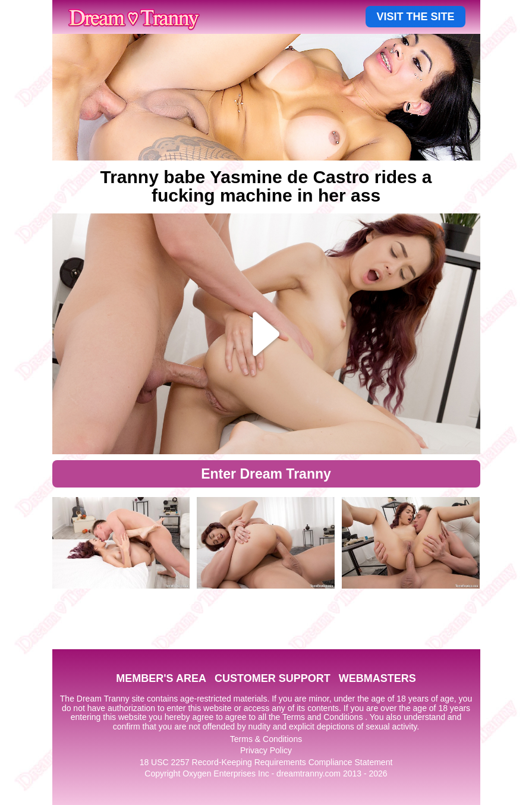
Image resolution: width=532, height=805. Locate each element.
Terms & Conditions (266, 739)
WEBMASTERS (377, 678)
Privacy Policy (266, 750)
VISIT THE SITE (415, 17)
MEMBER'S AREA (161, 678)
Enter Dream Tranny (266, 474)
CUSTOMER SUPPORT (273, 678)
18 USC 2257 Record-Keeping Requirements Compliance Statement (266, 762)
